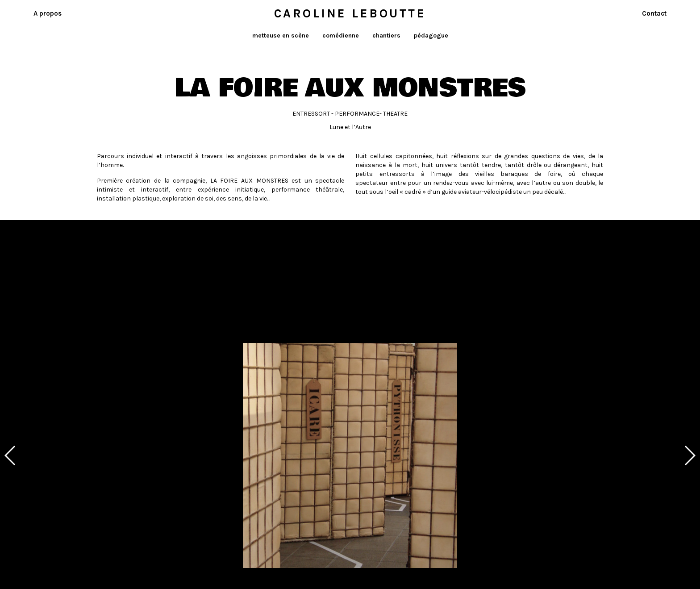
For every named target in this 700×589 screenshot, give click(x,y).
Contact (654, 13)
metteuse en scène (281, 36)
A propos (48, 13)
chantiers (386, 36)
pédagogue (431, 36)
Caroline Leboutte (350, 13)
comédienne (341, 36)
